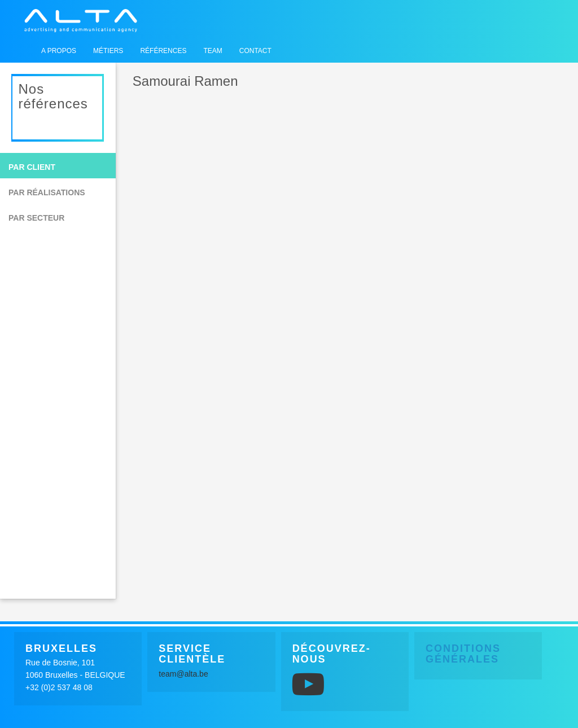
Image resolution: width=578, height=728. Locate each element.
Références (163, 51)
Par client (32, 167)
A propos (59, 51)
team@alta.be (183, 674)
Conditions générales (463, 654)
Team (213, 51)
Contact (255, 51)
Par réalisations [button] (47, 192)
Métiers (108, 51)
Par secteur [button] (36, 218)
